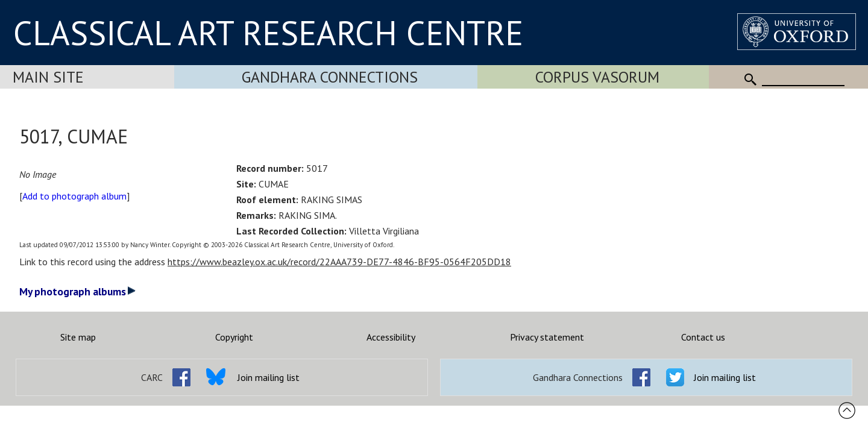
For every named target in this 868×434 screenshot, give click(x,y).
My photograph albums (77, 291)
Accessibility (391, 337)
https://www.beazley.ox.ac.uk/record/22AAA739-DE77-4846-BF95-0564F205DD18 (339, 262)
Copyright (234, 337)
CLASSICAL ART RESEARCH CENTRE (268, 33)
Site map (78, 337)
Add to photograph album (74, 196)
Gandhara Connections (330, 77)
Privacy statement (547, 337)
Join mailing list (269, 377)
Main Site (48, 77)
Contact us (703, 337)
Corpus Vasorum (597, 77)
